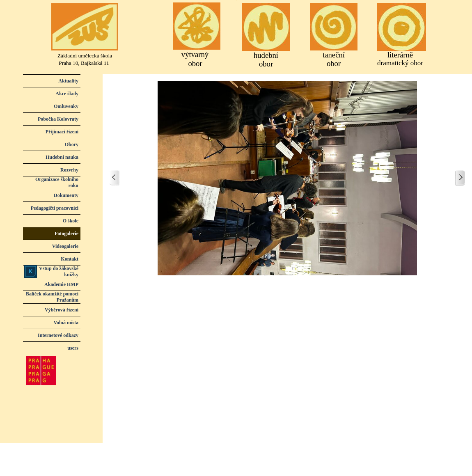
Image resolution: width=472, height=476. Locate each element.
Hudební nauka (62, 157)
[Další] (460, 178)
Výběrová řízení (62, 310)
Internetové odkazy (58, 335)
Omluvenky (66, 106)
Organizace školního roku (57, 182)
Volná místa (66, 323)
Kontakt (70, 259)
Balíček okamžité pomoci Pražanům (52, 297)
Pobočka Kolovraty (58, 119)
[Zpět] (115, 178)
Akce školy (67, 94)
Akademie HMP (61, 284)
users (73, 348)
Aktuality (68, 81)
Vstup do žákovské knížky (59, 271)
